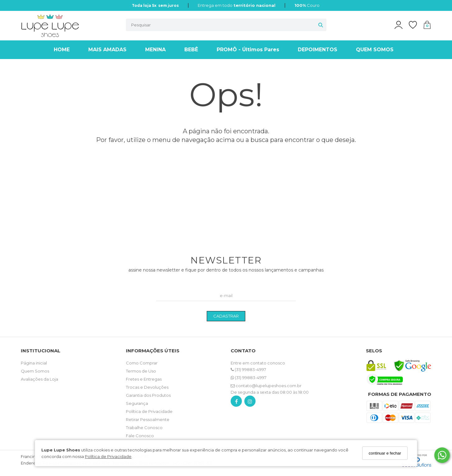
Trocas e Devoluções (147, 387)
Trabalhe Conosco (144, 428)
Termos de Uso (141, 371)
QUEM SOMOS (375, 50)
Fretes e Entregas (144, 379)
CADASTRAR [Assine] (226, 316)
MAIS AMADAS (107, 50)
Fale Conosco (140, 436)
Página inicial (34, 363)
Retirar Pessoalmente (148, 419)
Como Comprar (142, 363)
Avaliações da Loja (39, 379)
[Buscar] (321, 25)
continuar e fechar (385, 453)
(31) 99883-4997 (248, 369)
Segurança (137, 403)
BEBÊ (191, 50)
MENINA (155, 50)
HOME (62, 50)
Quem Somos (35, 371)
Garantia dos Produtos (148, 395)
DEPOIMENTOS (318, 50)
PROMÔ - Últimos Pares (248, 50)
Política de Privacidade (108, 456)
